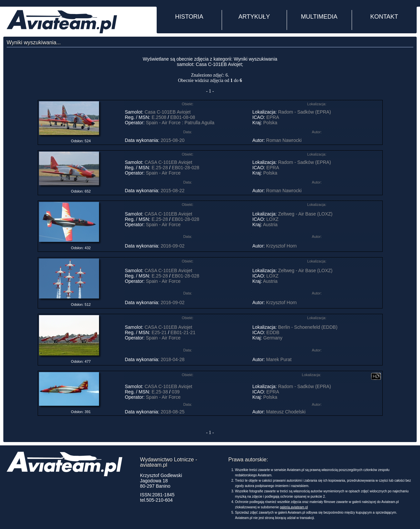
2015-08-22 (173, 191)
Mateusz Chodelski (286, 412)
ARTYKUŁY (254, 17)
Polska (270, 123)
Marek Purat (279, 359)
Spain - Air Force (163, 173)
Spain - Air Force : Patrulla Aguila (180, 123)
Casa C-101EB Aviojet (168, 112)
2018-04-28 (173, 359)
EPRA (272, 117)
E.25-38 (160, 392)
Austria (270, 225)
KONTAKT (384, 17)
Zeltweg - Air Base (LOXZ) (305, 214)
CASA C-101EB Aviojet (168, 162)
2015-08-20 (173, 140)
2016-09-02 (173, 246)
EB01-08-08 (183, 117)
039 (175, 392)
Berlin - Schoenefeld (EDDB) (308, 327)
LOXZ (272, 219)
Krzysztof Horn (281, 246)
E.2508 (159, 117)
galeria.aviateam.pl (294, 507)
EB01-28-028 (185, 168)
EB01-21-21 (183, 332)
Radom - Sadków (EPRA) (304, 112)
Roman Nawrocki (284, 140)
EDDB (273, 332)
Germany (273, 338)
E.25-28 (160, 168)
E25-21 (159, 332)
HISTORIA (189, 17)
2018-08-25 (173, 412)
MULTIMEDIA (319, 17)
